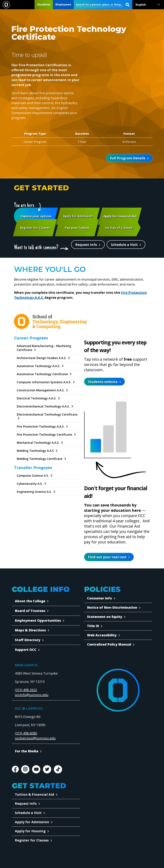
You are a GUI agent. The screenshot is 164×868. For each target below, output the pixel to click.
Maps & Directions (30, 630)
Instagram (25, 769)
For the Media (27, 751)
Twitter (47, 769)
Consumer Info (100, 598)
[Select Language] (147, 5)
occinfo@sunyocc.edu (32, 695)
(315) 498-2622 (26, 690)
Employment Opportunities (38, 620)
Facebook (15, 769)
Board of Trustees (30, 611)
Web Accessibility (102, 635)
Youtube (36, 769)
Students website (103, 382)
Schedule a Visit (124, 245)
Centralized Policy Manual (109, 644)
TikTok (58, 769)
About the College (30, 601)
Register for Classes (32, 840)
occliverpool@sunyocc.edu (35, 738)
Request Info (86, 245)
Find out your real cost (107, 557)
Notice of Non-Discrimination (112, 607)
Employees (63, 5)
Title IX (93, 626)
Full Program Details (128, 158)
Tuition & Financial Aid (35, 794)
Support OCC (26, 650)
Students (44, 5)
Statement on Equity (105, 617)
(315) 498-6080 (26, 733)
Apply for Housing (30, 831)
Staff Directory (28, 640)
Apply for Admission (32, 822)
